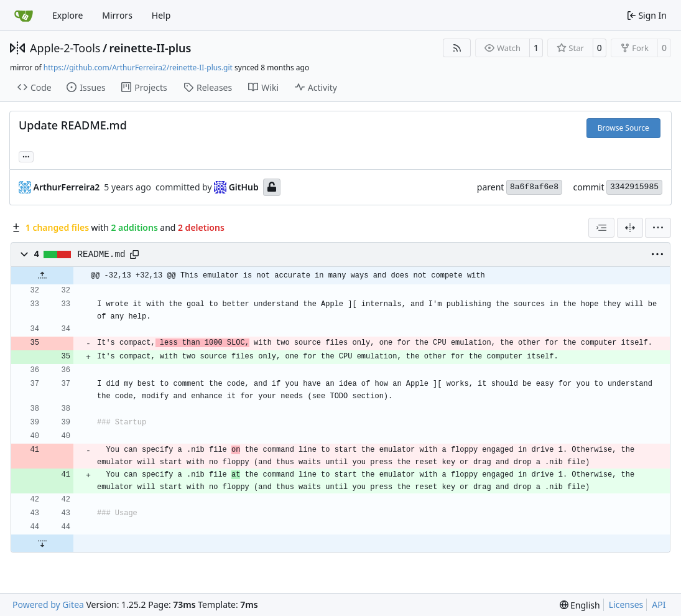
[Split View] (630, 228)
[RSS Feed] (457, 48)
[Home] (24, 16)
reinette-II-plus (151, 48)
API (659, 604)
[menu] (658, 228)
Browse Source (623, 128)
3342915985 (634, 187)
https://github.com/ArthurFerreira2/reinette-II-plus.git (138, 68)
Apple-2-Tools (65, 48)
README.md (102, 254)
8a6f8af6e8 (534, 187)
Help (161, 15)
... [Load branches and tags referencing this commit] (26, 156)
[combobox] (601, 228)
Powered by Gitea (48, 604)
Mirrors (117, 15)
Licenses (626, 604)
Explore (67, 15)
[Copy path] (134, 254)
